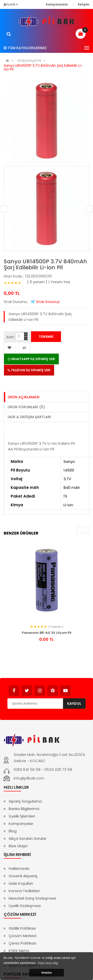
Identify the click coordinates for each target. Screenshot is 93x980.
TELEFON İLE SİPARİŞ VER (29, 370)
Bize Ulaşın (18, 846)
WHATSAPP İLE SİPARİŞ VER (31, 359)
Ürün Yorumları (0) (26, 407)
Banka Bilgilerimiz (24, 809)
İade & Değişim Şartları (29, 417)
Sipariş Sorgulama (25, 801)
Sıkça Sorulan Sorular (28, 838)
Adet (10, 337)
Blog (13, 831)
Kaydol (74, 704)
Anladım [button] (46, 973)
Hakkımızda (19, 868)
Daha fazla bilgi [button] (48, 963)
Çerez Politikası (22, 943)
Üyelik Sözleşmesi (25, 906)
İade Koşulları (21, 883)
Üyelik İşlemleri (22, 816)
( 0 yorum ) (37, 282)
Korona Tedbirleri (24, 891)
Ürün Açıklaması (24, 397)
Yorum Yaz (60, 282)
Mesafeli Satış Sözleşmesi (32, 898)
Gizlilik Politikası (22, 928)
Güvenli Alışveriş (23, 876)
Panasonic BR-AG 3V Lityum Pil (47, 633)
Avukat (78, 688)
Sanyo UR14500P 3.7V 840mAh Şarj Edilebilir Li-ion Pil (43, 68)
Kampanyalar (21, 824)
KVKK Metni (19, 951)
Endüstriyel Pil (29, 61)
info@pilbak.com (29, 778)
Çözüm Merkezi (23, 936)
